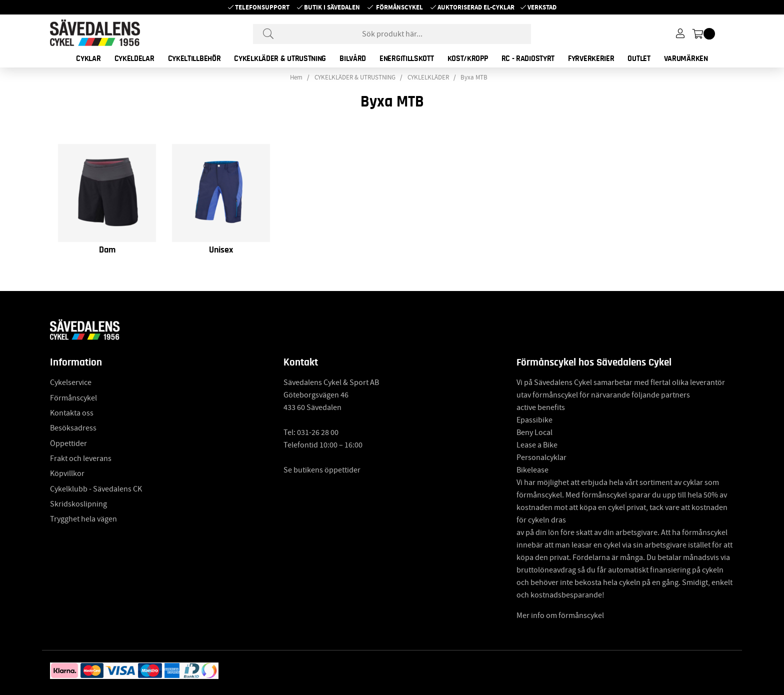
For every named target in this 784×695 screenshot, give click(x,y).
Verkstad (542, 7)
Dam (107, 250)
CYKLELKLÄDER (428, 77)
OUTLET (639, 58)
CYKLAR (88, 58)
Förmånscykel (399, 7)
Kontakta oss (72, 413)
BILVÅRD (353, 58)
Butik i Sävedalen (332, 7)
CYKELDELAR (134, 58)
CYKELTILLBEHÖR (194, 58)
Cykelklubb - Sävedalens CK (96, 489)
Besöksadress (73, 428)
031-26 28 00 (318, 432)
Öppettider (68, 443)
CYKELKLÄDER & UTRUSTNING (280, 58)
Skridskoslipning (78, 504)
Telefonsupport (262, 7)
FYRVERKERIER (591, 58)
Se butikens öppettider (322, 470)
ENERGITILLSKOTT (407, 58)
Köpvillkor (67, 473)
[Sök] (392, 34)
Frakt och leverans (81, 458)
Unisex (221, 250)
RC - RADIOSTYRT (528, 58)
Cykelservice (71, 382)
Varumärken (686, 58)
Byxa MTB (474, 77)
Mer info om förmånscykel (560, 615)
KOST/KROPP (468, 58)
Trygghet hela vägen (83, 519)
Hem (296, 77)
